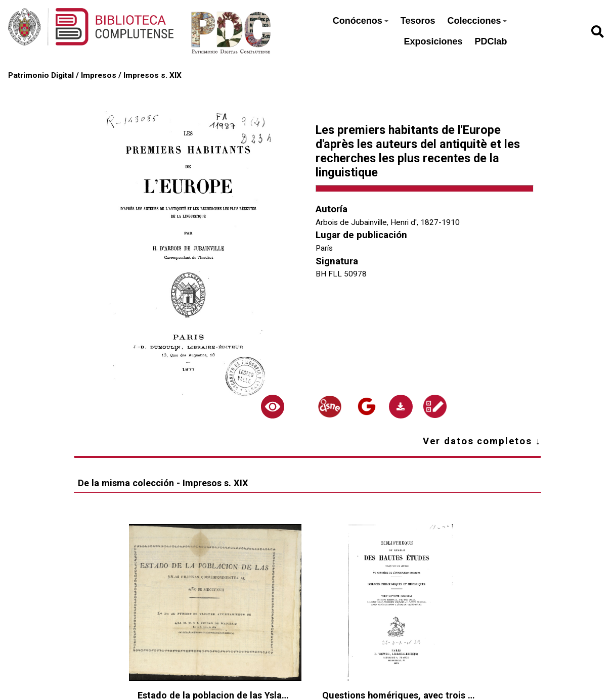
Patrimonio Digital (41, 75)
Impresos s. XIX (152, 75)
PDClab (491, 41)
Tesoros (418, 21)
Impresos (99, 75)
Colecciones (477, 21)
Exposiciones (433, 41)
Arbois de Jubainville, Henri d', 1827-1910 (388, 222)
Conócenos (361, 21)
